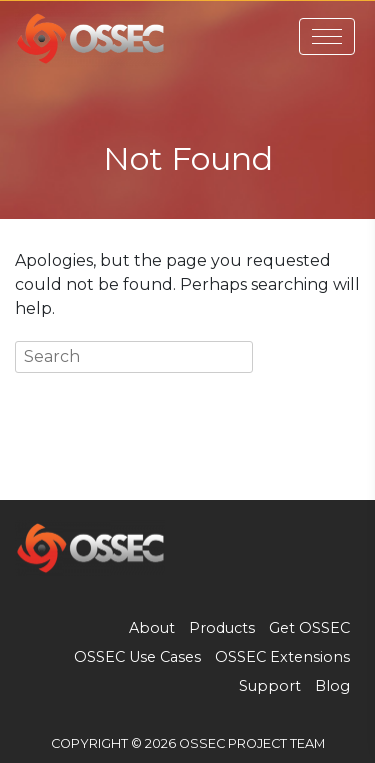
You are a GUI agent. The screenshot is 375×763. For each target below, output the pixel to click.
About (152, 628)
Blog (332, 686)
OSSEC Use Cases (137, 657)
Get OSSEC (309, 628)
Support (270, 686)
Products (222, 628)
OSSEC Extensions (282, 657)
